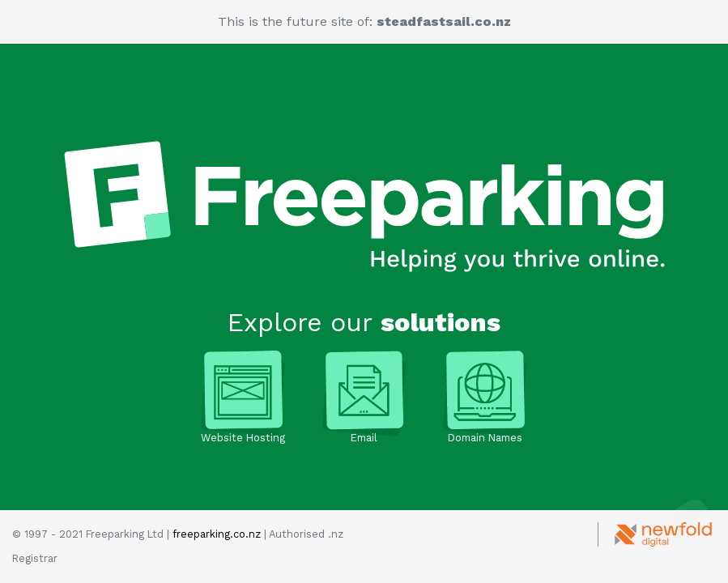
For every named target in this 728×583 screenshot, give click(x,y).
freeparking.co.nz (217, 534)
